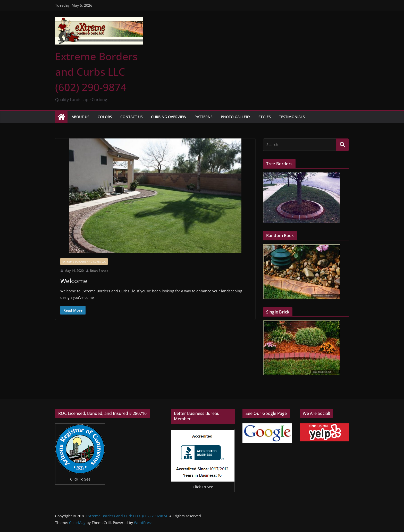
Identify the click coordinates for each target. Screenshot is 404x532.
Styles (265, 117)
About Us (81, 117)
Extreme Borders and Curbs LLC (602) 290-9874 (96, 72)
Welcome (74, 281)
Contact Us (132, 117)
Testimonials (292, 117)
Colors (105, 117)
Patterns (204, 117)
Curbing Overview (169, 117)
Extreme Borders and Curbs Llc (84, 261)
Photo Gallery (235, 117)
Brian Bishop (99, 271)
